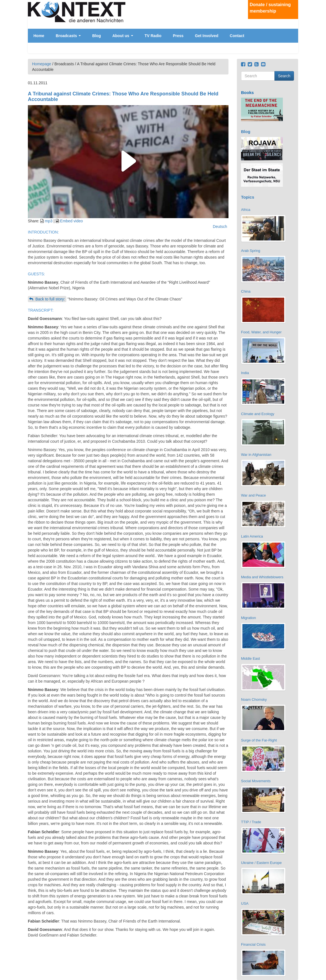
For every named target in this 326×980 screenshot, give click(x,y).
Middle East (250, 658)
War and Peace (253, 495)
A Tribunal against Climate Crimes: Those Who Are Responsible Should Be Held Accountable (123, 97)
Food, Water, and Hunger (261, 332)
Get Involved (207, 36)
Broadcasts (68, 36)
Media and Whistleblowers (262, 577)
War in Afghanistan (256, 455)
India (245, 373)
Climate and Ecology (258, 414)
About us (123, 36)
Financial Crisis (253, 944)
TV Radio (153, 36)
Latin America (252, 536)
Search (284, 76)
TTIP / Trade (251, 822)
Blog (97, 36)
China (246, 291)
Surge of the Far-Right (259, 740)
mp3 (49, 221)
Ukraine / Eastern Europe (261, 863)
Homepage (42, 64)
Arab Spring (251, 251)
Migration (248, 618)
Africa (246, 210)
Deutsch (293, 33)
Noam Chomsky (254, 700)
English (293, 38)
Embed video (72, 221)
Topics (248, 197)
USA (245, 903)
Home (39, 36)
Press (178, 36)
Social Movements (256, 781)
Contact (237, 36)
